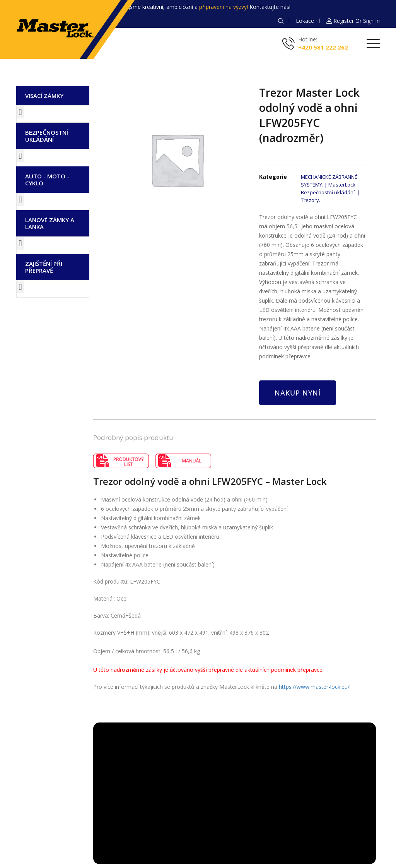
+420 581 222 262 (323, 47)
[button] (20, 112)
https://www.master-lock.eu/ (314, 687)
